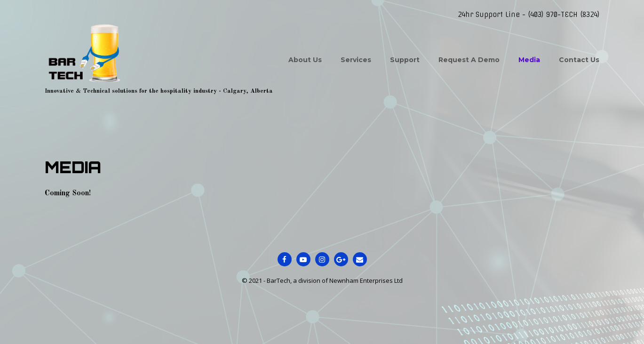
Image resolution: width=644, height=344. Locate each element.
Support (405, 60)
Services (356, 60)
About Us (305, 60)
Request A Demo (469, 60)
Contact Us (579, 60)
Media (529, 60)
